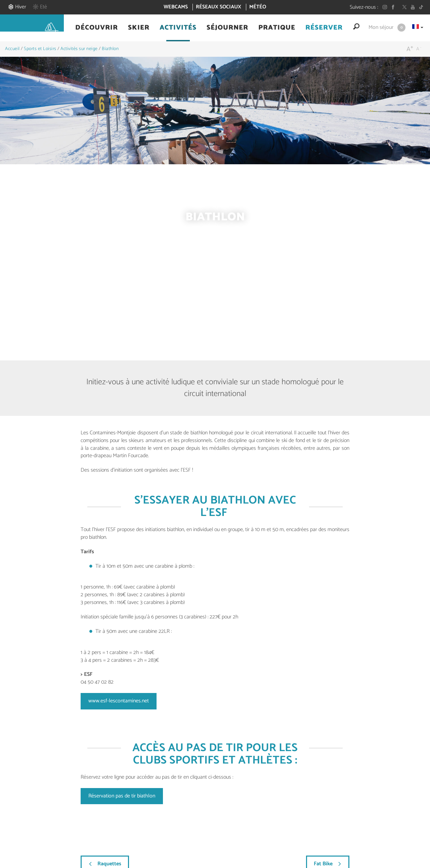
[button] (97, 28)
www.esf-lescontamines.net (119, 701)
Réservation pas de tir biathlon (122, 796)
